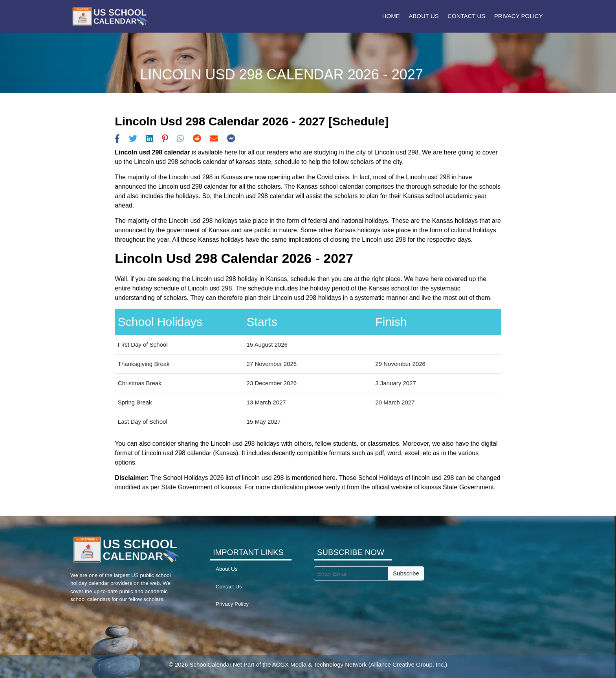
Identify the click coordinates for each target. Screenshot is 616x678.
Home (391, 16)
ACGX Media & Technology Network (320, 664)
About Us (423, 16)
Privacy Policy (519, 16)
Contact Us (466, 16)
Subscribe (406, 573)
